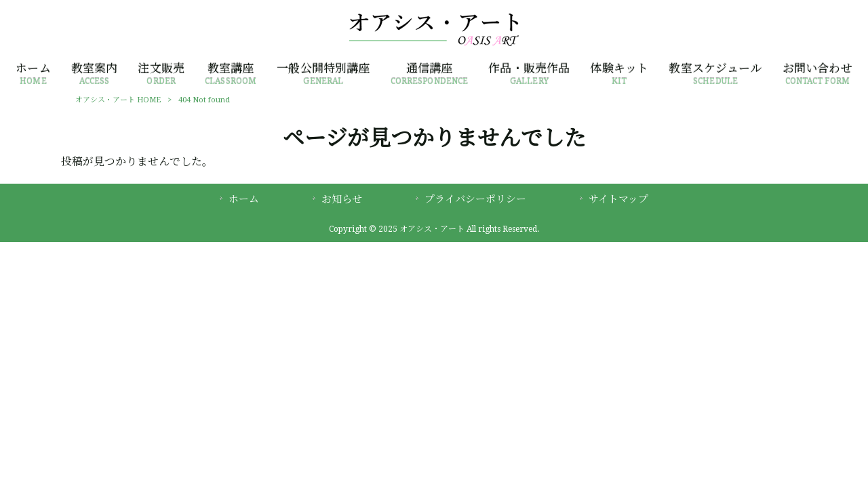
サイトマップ (618, 199)
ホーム (244, 199)
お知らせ (342, 199)
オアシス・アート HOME (118, 100)
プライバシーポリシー (475, 199)
